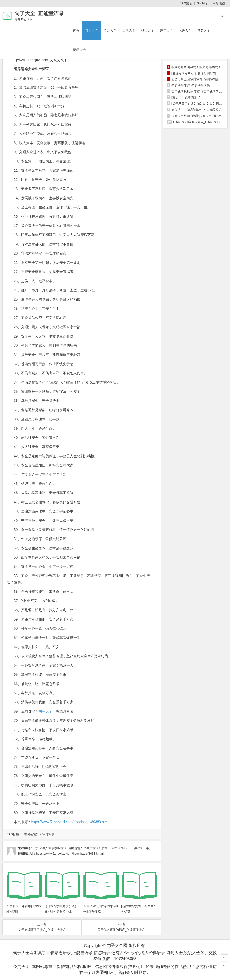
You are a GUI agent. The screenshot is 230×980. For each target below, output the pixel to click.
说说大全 (185, 30)
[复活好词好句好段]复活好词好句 (194, 73)
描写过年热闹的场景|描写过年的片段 (196, 116)
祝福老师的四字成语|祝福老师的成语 (196, 67)
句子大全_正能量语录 (39, 13)
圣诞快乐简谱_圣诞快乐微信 (191, 85)
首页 (76, 30)
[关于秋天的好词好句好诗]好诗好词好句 (198, 104)
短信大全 (79, 49)
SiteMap (202, 3)
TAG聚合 (186, 3)
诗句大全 (166, 30)
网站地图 (219, 3)
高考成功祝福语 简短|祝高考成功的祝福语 (200, 92)
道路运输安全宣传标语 (39, 834)
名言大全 (110, 30)
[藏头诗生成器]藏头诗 (186, 98)
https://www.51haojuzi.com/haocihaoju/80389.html (70, 822)
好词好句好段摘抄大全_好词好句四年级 (200, 122)
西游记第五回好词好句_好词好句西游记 (198, 79)
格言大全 (148, 30)
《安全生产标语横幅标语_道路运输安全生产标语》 (67, 848)
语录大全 (129, 30)
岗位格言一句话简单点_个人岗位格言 (197, 110)
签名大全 (204, 30)
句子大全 (91, 30)
